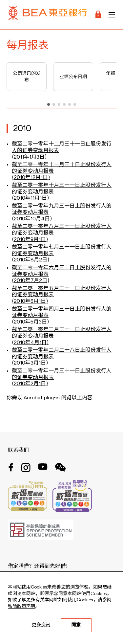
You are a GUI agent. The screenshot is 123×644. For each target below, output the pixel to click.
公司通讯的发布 (27, 77)
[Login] (98, 15)
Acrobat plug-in (42, 398)
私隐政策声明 (22, 607)
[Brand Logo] (48, 15)
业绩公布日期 (73, 77)
